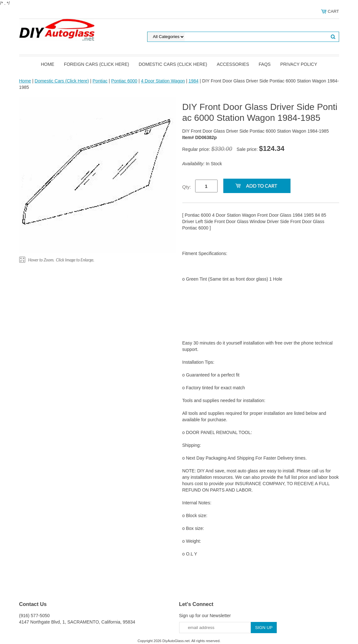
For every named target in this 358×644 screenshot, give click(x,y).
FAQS (265, 64)
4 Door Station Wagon (163, 81)
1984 (193, 81)
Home (48, 64)
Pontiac (100, 81)
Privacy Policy (299, 64)
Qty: (187, 187)
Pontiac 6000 (124, 81)
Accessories (233, 64)
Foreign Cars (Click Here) (97, 64)
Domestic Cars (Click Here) (173, 64)
